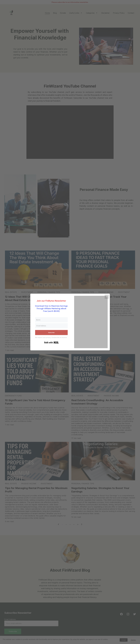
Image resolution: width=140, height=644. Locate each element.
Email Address (12, 620)
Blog (55, 13)
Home (47, 13)
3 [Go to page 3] (70, 524)
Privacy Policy (119, 13)
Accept (124, 640)
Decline (133, 640)
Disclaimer (106, 13)
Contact (131, 13)
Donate (63, 13)
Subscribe (14, 631)
